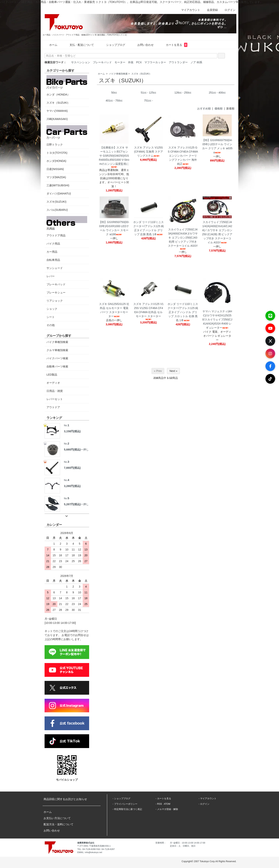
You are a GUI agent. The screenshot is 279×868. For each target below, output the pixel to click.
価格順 (219, 108)
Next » (173, 371)
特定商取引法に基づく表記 (128, 809)
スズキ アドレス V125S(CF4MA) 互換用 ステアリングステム (149, 152)
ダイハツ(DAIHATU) (59, 194)
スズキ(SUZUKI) (56, 202)
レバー (51, 276)
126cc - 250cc (183, 93)
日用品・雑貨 (55, 391)
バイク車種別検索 (118, 74)
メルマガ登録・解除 (168, 809)
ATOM (167, 804)
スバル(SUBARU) (57, 210)
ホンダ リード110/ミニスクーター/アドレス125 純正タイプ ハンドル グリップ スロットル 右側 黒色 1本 (183, 312)
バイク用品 (53, 244)
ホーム (50, 45)
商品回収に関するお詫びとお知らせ (65, 799)
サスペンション (81, 62)
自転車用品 (53, 260)
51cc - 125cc (149, 93)
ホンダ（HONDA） (67, 86)
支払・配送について (79, 45)
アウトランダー (178, 62)
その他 (51, 325)
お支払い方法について (57, 818)
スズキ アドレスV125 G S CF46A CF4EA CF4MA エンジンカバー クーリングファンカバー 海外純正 (183, 156)
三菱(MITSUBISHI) (58, 185)
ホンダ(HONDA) (56, 161)
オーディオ (53, 383)
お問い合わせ (143, 45)
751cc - (148, 101)
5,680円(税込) (72, 450)
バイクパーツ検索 (57, 358)
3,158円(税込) (72, 431)
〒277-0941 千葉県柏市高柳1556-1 (94, 846)
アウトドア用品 (67, 227)
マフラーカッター (155, 62)
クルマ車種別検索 (57, 350)
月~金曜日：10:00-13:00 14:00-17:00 (188, 843)
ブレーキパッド (102, 62)
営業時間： (161, 843)
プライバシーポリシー (126, 804)
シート (51, 317)
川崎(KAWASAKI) (57, 119)
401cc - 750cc (114, 101)
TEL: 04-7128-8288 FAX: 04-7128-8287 (96, 849)
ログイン (228, 10)
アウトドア (53, 407)
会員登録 (210, 10)
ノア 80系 (196, 62)
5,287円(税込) (72, 504)
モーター (120, 62)
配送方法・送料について (59, 824)
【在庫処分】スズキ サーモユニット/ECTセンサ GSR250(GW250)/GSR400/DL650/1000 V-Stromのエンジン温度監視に (114, 157)
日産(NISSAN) (55, 169)
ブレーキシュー (56, 293)
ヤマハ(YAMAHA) (57, 111)
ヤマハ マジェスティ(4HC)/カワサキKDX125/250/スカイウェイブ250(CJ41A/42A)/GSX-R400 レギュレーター (217, 319)
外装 (131, 62)
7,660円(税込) (72, 468)
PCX (139, 62)
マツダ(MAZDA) (56, 177)
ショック (52, 309)
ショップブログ (113, 45)
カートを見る (174, 45)
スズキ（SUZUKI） (141, 74)
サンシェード (55, 268)
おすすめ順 (204, 108)
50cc (114, 93)
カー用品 (52, 252)
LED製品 (52, 375)
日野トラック (67, 136)
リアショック (55, 301)
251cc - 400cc (217, 93)
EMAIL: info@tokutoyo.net (90, 852)
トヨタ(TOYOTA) (57, 153)
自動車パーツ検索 (57, 366)
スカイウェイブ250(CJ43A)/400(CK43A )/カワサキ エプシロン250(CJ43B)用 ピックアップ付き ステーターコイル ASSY (183, 239)
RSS (160, 804)
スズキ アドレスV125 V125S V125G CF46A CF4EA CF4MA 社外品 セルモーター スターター (148, 311)
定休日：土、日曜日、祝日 (183, 846)
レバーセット (55, 399)
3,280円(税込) (72, 486)
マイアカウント (189, 10)
